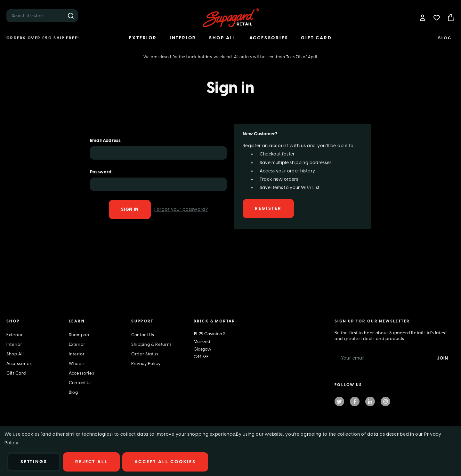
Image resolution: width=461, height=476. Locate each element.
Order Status (145, 354)
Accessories (269, 38)
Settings (34, 462)
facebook (355, 401)
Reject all (91, 462)
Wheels (77, 364)
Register (268, 208)
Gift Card (316, 38)
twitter (339, 401)
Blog (445, 38)
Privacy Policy (146, 364)
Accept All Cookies (165, 462)
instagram (385, 401)
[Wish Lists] (437, 18)
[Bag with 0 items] (451, 18)
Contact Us (80, 383)
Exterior (143, 38)
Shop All (223, 38)
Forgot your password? (181, 209)
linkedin (370, 401)
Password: (101, 172)
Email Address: (106, 141)
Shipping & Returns (152, 344)
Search (71, 16)
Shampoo (79, 335)
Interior (183, 38)
